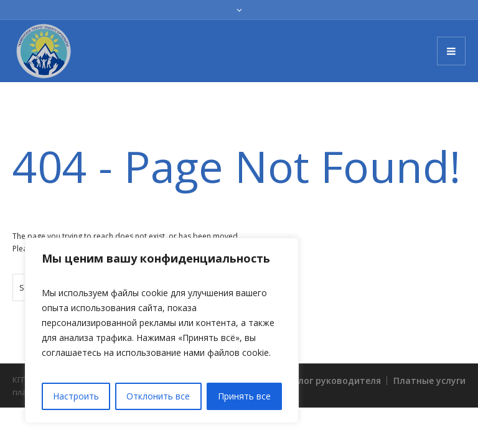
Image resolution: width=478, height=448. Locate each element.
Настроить (76, 396)
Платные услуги (429, 380)
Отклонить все (158, 396)
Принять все (244, 396)
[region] (162, 330)
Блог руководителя (337, 380)
